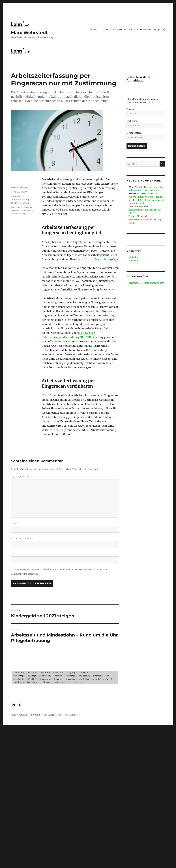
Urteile (26, 203)
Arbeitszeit (16, 196)
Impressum (35, 715)
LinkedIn (133, 258)
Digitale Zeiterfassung (22, 210)
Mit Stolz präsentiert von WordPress (62, 715)
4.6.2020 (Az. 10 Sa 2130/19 (100, 259)
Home (94, 30)
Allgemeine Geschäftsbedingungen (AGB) (139, 30)
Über (106, 30)
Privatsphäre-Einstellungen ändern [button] (147, 283)
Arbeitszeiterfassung (21, 207)
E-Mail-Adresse (22, 539)
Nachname (132, 121)
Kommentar (20, 477)
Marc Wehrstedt (29, 33)
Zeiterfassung (18, 214)
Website (16, 554)
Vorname (131, 109)
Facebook (134, 261)
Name (15, 523)
